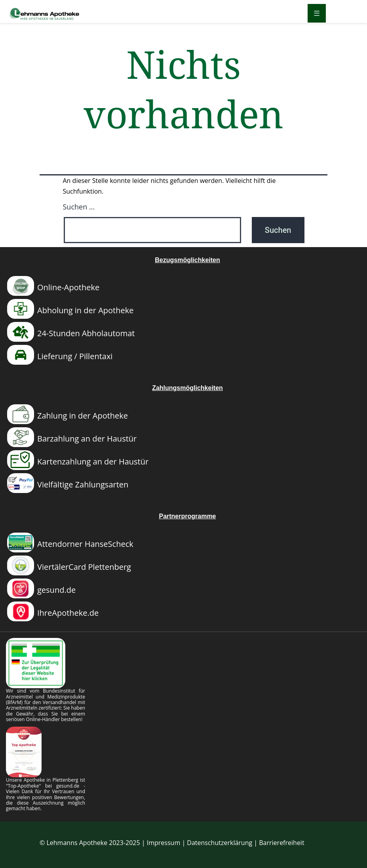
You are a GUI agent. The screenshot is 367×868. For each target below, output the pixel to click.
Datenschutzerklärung (220, 843)
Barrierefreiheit (281, 843)
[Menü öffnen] (317, 13)
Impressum (164, 843)
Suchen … (79, 207)
